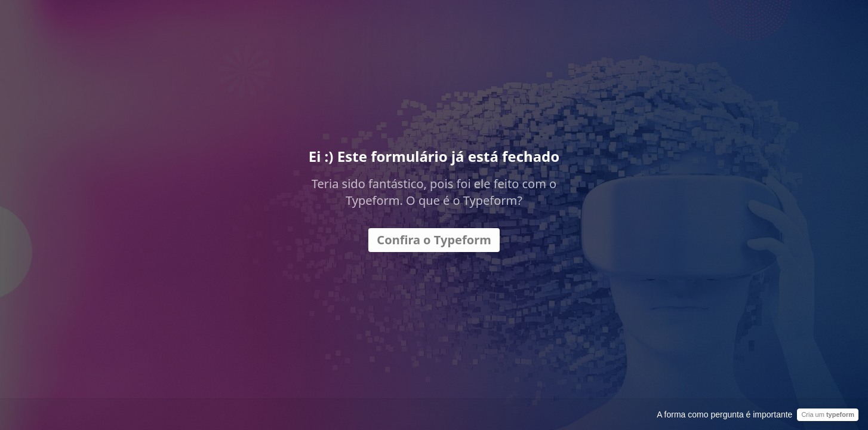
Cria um (828, 414)
